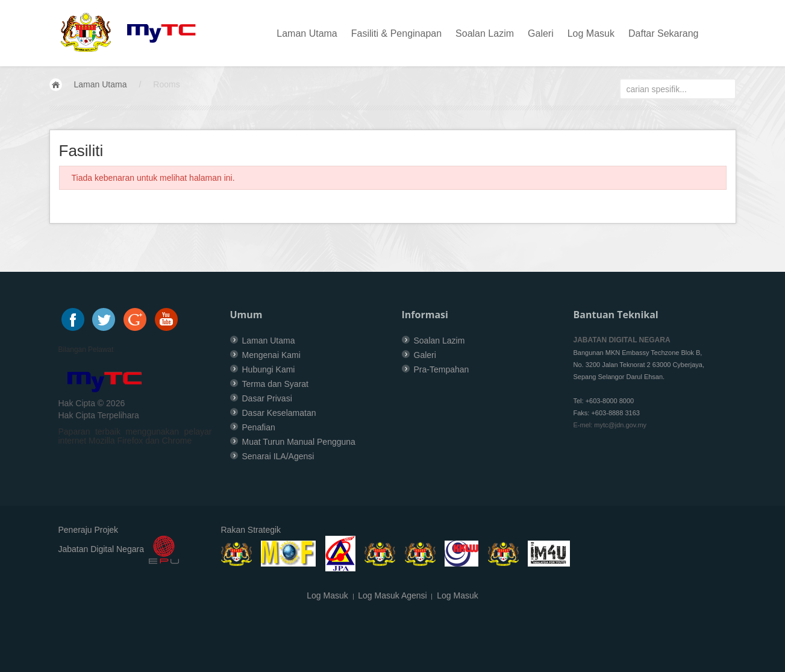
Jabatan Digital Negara (101, 550)
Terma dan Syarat (276, 384)
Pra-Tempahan (442, 369)
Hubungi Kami (269, 369)
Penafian (259, 427)
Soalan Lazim (485, 33)
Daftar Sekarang (664, 33)
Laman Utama (307, 33)
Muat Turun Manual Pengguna (299, 442)
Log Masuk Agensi (392, 595)
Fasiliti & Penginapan (396, 33)
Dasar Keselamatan (279, 413)
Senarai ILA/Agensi (278, 456)
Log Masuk (591, 33)
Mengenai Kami (271, 355)
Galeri (541, 33)
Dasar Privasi (267, 398)
